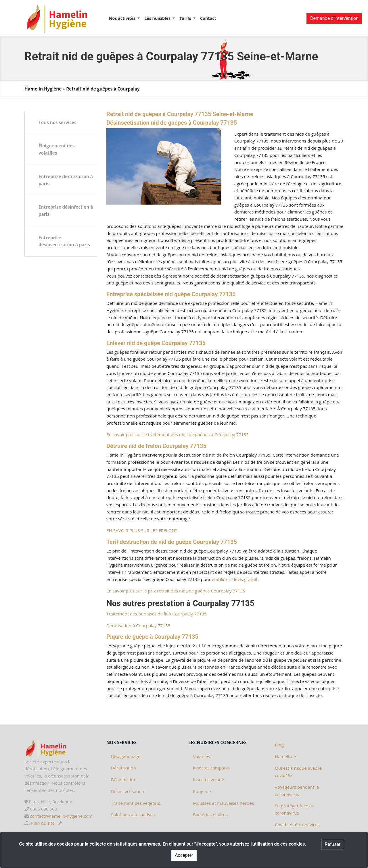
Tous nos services (57, 122)
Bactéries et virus (210, 815)
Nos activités (123, 18)
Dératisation (123, 768)
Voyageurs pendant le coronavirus (297, 791)
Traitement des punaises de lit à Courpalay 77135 (157, 614)
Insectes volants (209, 780)
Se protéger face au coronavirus (295, 809)
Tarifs (186, 18)
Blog (279, 745)
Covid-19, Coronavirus (297, 825)
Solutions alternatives (133, 815)
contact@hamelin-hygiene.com (61, 816)
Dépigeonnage (126, 756)
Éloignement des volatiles (56, 149)
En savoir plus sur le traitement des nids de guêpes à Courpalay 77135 (178, 434)
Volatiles (201, 756)
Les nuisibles (158, 18)
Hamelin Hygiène (43, 89)
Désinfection (124, 780)
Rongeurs (203, 791)
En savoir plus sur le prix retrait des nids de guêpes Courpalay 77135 (176, 591)
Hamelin (284, 757)
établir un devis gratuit (234, 579)
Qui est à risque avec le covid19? (298, 772)
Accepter (184, 855)
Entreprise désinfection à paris (66, 210)
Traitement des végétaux (136, 803)
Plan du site (43, 823)
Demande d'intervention (334, 18)
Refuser (333, 844)
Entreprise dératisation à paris (66, 180)
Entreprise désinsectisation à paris (64, 241)
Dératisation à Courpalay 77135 (138, 626)
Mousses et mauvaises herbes (223, 803)
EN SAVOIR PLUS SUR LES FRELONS (142, 530)
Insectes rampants (212, 768)
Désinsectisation (128, 791)
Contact (208, 18)
